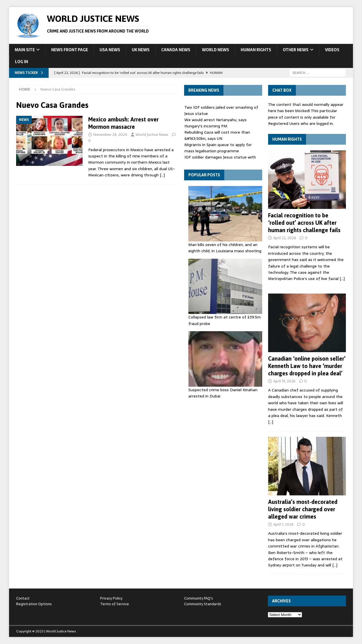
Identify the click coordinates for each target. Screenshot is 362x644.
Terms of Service (115, 604)
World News (216, 50)
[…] (162, 175)
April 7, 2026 (283, 524)
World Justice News (152, 135)
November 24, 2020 (110, 135)
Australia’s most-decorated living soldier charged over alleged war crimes (303, 509)
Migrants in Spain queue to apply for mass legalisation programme (218, 148)
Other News (296, 50)
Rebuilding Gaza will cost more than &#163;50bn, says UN (217, 135)
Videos (332, 50)
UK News (141, 50)
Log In (21, 62)
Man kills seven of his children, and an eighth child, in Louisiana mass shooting (225, 248)
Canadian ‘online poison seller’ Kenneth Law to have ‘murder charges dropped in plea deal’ (307, 366)
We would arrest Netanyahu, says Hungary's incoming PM (216, 123)
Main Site (25, 50)
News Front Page (70, 50)
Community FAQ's (199, 598)
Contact (23, 598)
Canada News (176, 50)
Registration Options (34, 604)
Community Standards (203, 604)
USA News (110, 50)
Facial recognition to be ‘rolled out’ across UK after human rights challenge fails (304, 223)
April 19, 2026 (284, 381)
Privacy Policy (111, 598)
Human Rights (256, 50)
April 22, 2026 (285, 238)
